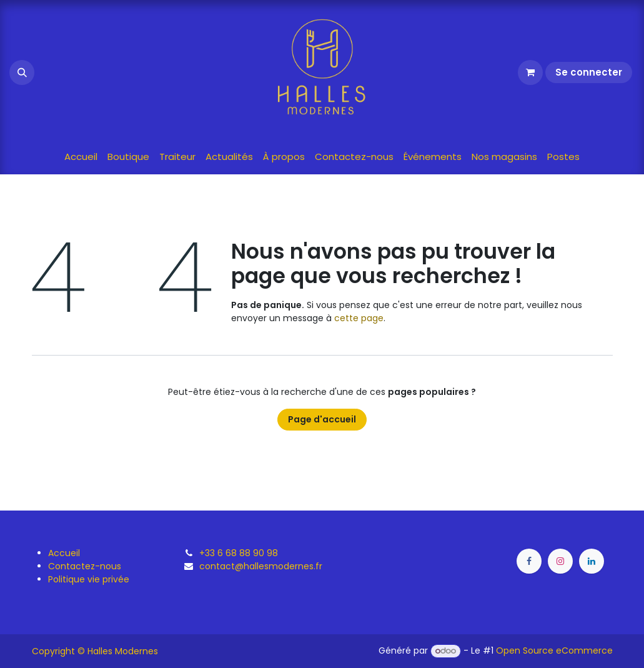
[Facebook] (529, 561)
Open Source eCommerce (554, 651)
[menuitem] (81, 157)
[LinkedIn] (592, 561)
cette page (359, 318)
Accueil (64, 553)
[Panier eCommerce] (530, 72)
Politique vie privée (89, 579)
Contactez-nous (85, 566)
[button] (22, 72)
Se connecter (589, 72)
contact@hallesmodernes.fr (261, 566)
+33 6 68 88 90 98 (239, 553)
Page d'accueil (322, 419)
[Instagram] (560, 561)
